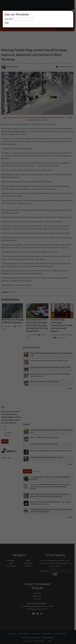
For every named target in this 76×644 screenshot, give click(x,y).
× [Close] (73, 11)
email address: (9, 19)
